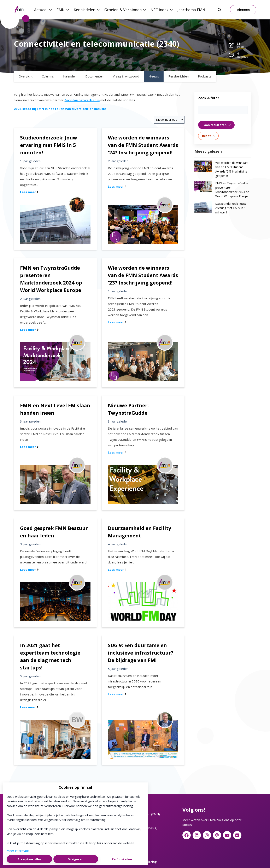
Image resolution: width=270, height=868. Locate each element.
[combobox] (169, 120)
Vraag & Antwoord (126, 76)
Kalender (70, 76)
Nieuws (154, 76)
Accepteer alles (29, 859)
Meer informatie (18, 851)
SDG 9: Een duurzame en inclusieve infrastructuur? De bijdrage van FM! (141, 653)
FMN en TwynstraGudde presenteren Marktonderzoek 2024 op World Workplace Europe (232, 190)
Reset (208, 136)
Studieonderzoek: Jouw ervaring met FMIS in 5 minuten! (49, 145)
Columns (48, 76)
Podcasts (205, 76)
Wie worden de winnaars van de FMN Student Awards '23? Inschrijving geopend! (143, 275)
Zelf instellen (122, 859)
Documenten (94, 76)
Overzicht (26, 76)
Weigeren (76, 859)
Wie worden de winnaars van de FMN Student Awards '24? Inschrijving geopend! (143, 145)
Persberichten (178, 76)
